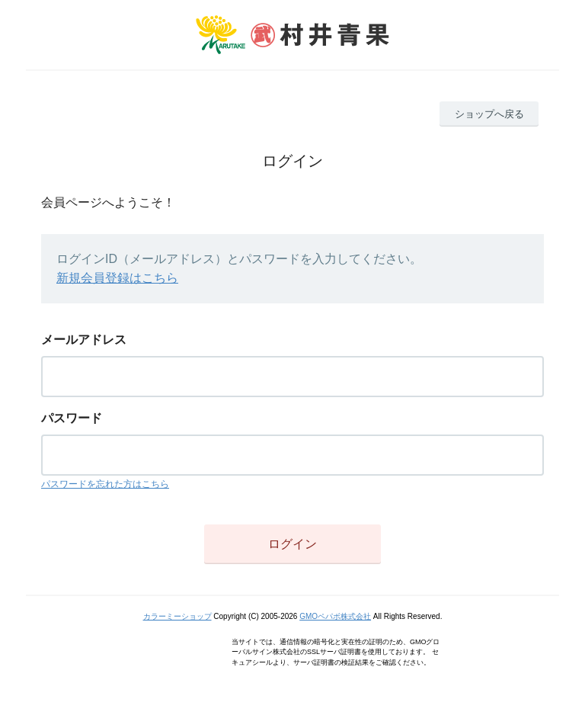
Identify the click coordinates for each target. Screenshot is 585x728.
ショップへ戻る (489, 114)
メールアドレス (84, 340)
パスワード (72, 418)
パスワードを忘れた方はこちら (105, 484)
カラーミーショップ (177, 616)
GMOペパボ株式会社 (335, 616)
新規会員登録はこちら (117, 278)
